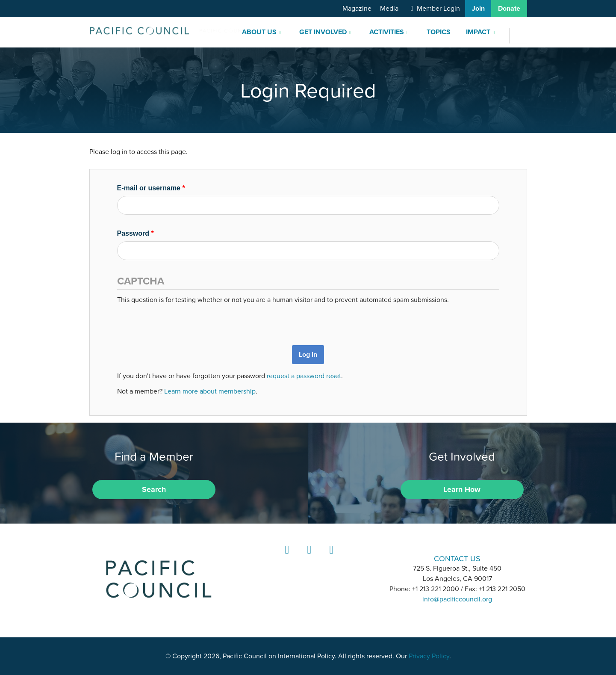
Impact (478, 32)
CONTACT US (457, 558)
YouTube (330, 558)
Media (389, 9)
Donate (509, 9)
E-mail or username (151, 188)
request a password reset (304, 376)
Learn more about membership (210, 391)
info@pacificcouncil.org (457, 599)
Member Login (438, 9)
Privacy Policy (429, 656)
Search (154, 489)
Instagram (308, 558)
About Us (259, 32)
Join (478, 9)
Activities (387, 32)
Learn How (462, 489)
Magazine (357, 9)
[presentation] (182, 322)
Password (136, 233)
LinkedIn (286, 558)
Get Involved (323, 32)
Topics (439, 32)
